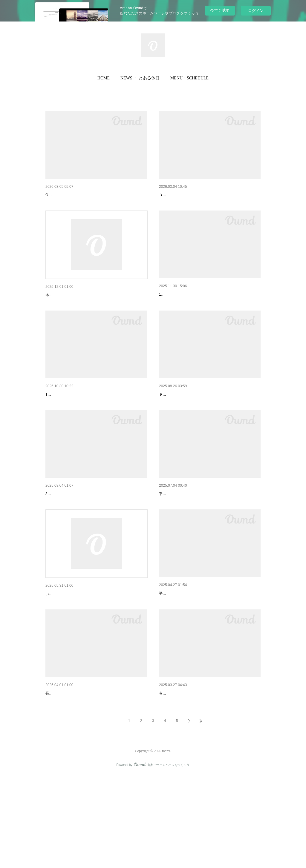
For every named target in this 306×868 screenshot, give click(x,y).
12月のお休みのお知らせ (182, 310)
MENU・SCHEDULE (189, 78)
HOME (104, 78)
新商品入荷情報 (174, 771)
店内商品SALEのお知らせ (70, 311)
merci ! (52, 771)
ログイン (256, 11)
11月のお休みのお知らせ (69, 425)
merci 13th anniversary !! (68, 656)
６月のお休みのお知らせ (182, 655)
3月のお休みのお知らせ (181, 195)
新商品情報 (56, 195)
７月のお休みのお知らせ (182, 540)
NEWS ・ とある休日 (140, 78)
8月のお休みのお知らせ (68, 540)
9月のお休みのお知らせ (181, 425)
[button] (104, 78)
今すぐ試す (220, 10)
